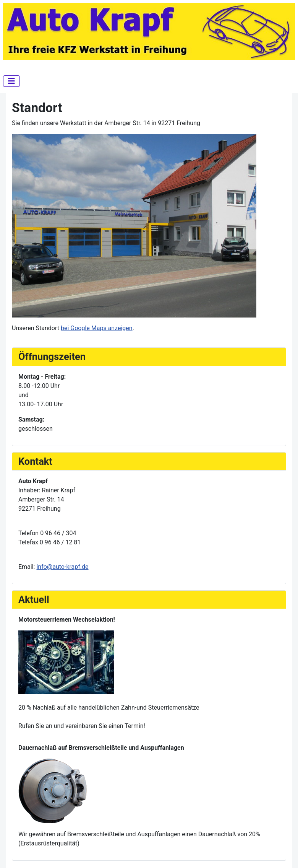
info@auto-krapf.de (62, 567)
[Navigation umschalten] (11, 81)
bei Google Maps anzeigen (97, 328)
